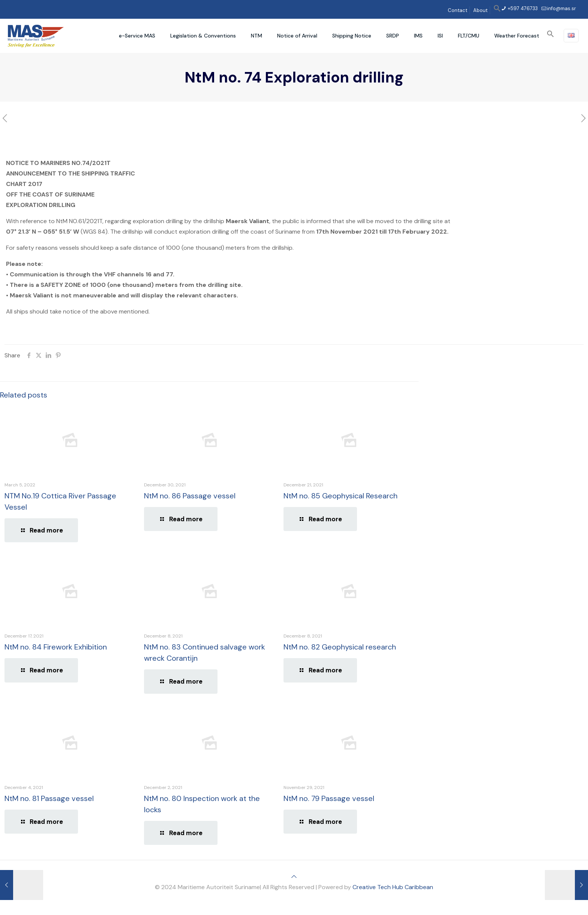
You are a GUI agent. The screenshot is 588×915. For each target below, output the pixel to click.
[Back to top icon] (294, 877)
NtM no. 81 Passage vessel (49, 798)
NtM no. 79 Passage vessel (329, 798)
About (480, 10)
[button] (497, 10)
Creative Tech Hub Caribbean (393, 887)
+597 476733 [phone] (522, 8)
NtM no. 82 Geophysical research (340, 647)
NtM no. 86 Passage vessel (190, 496)
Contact (457, 10)
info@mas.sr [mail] (562, 8)
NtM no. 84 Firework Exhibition (56, 647)
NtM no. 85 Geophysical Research (340, 496)
